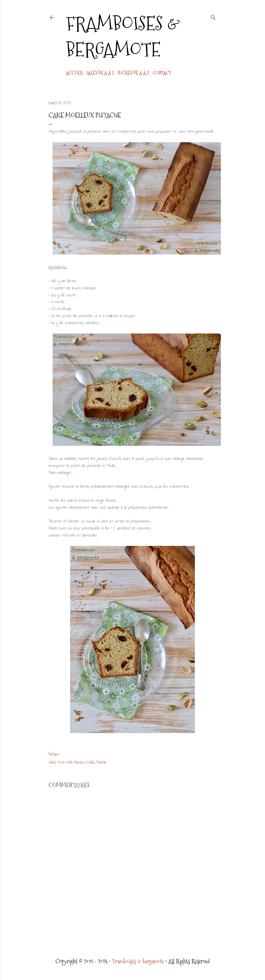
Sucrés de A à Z (133, 73)
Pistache (101, 762)
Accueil (75, 73)
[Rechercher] (213, 16)
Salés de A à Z (100, 73)
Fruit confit (65, 762)
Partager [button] (54, 754)
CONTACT (162, 73)
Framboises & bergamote (123, 37)
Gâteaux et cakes (84, 762)
